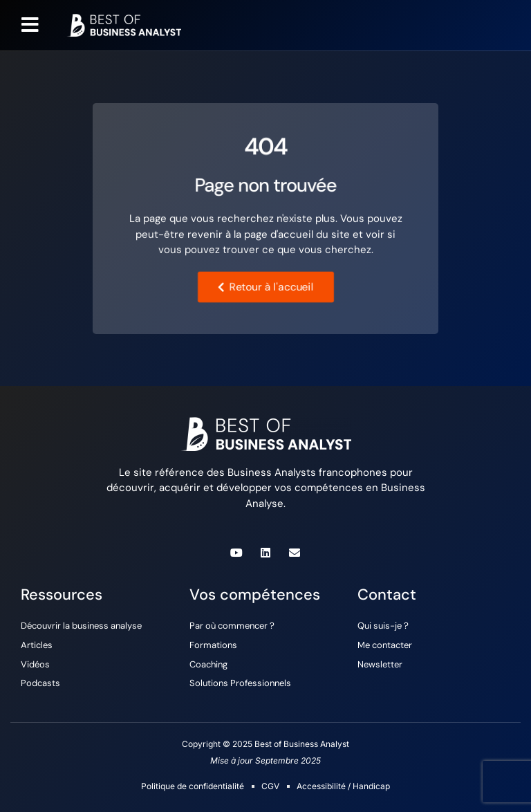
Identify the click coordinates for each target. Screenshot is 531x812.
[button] (30, 25)
